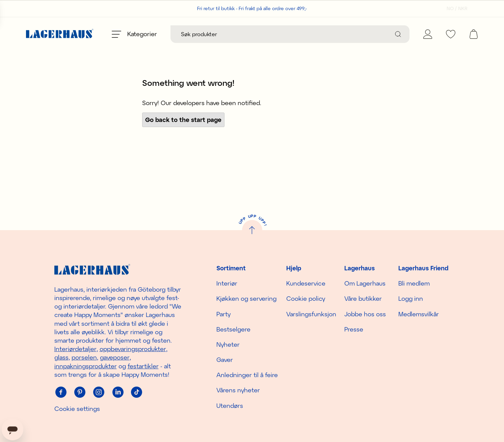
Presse (354, 329)
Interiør (227, 283)
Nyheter (228, 344)
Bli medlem (414, 283)
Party (223, 314)
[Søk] (398, 34)
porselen (84, 358)
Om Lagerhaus (365, 283)
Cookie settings (77, 409)
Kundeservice (306, 283)
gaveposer (115, 358)
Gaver (225, 360)
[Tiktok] (137, 392)
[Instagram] (99, 392)
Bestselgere (233, 329)
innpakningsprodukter (86, 366)
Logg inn (411, 299)
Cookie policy (306, 299)
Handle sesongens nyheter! (252, 59)
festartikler (143, 366)
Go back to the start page (183, 135)
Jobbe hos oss (365, 314)
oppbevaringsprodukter (133, 349)
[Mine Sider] (428, 34)
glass (61, 358)
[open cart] (474, 34)
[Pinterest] (80, 392)
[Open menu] (134, 34)
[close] (499, 56)
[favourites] (451, 34)
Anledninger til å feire (247, 375)
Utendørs (230, 406)
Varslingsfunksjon (311, 314)
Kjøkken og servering (246, 299)
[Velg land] (455, 8)
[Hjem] (60, 34)
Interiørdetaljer (75, 349)
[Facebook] (61, 392)
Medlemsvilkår (419, 314)
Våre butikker (363, 299)
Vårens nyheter (238, 390)
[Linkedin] (118, 392)
